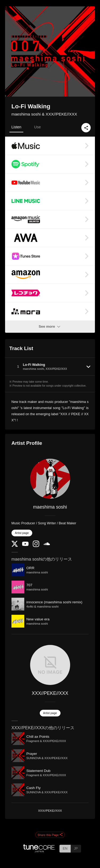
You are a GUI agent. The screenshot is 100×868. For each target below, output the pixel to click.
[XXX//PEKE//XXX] (50, 665)
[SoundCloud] (47, 544)
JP (76, 848)
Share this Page (50, 835)
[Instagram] (36, 546)
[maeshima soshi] (50, 479)
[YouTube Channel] (25, 545)
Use (37, 127)
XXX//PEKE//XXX (50, 693)
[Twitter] (15, 546)
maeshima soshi (50, 507)
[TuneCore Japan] (39, 851)
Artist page (22, 533)
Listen (16, 127)
